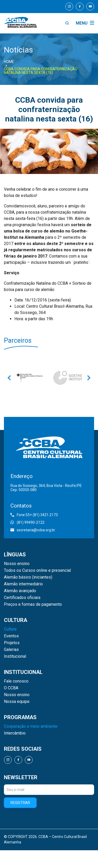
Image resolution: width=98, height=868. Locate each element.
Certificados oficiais (22, 598)
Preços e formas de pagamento (33, 604)
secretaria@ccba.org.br (33, 530)
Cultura (10, 629)
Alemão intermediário (23, 584)
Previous (9, 378)
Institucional (15, 656)
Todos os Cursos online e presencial (37, 570)
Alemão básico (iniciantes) (28, 577)
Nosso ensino (17, 564)
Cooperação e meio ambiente (31, 726)
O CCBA (11, 688)
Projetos (12, 643)
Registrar (20, 803)
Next (89, 378)
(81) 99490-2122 (27, 522)
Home (9, 62)
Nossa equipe (17, 702)
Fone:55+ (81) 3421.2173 (34, 515)
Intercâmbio (15, 733)
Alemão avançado (20, 591)
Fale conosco (16, 681)
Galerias (11, 650)
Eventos (11, 636)
